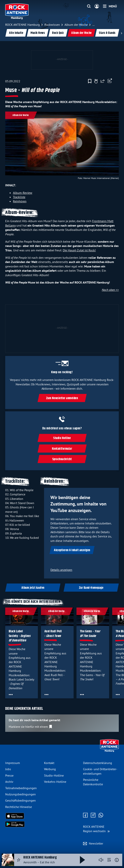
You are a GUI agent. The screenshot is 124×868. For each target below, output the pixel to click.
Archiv (9, 782)
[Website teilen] (103, 81)
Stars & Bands (107, 33)
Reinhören (20, 201)
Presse (9, 775)
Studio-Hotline (54, 775)
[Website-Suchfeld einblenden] (89, 6)
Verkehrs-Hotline (55, 782)
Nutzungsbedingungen (20, 794)
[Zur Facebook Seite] (85, 815)
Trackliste (19, 197)
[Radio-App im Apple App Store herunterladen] (23, 816)
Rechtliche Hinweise (19, 807)
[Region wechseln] (96, 829)
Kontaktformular (62, 449)
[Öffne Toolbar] (110, 81)
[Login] (97, 6)
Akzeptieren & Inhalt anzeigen (72, 550)
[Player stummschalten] (101, 860)
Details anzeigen (61, 570)
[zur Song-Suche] (109, 860)
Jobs (8, 769)
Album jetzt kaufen (33, 588)
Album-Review (23, 193)
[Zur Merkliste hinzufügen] (90, 81)
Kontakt (49, 763)
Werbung (50, 769)
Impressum (13, 763)
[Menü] (110, 6)
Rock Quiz (58, 33)
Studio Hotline (62, 438)
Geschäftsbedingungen (20, 800)
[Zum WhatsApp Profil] (101, 815)
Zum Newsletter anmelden (62, 398)
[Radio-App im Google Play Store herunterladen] (23, 824)
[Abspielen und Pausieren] (82, 860)
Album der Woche (82, 33)
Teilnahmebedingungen (21, 788)
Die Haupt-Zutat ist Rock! (79, 250)
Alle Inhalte (16, 33)
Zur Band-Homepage (91, 588)
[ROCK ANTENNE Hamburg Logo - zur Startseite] (17, 11)
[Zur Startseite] (109, 751)
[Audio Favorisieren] (19, 860)
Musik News (38, 33)
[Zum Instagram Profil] (93, 815)
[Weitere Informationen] (117, 860)
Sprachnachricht (62, 459)
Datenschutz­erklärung (98, 763)
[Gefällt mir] (96, 81)
